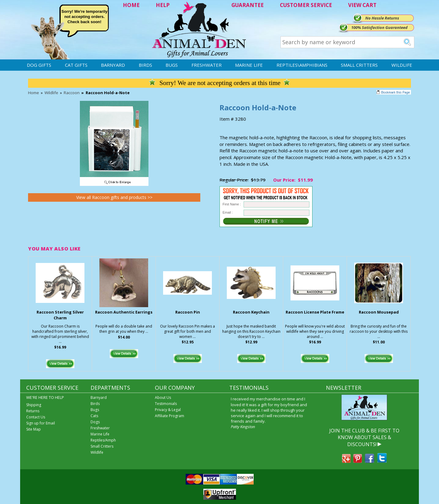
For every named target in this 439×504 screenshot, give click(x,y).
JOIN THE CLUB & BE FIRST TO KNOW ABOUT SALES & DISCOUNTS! (364, 437)
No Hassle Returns (382, 18)
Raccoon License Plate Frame (315, 312)
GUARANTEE (248, 5)
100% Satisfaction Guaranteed (379, 27)
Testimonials (166, 404)
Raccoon (72, 93)
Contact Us (36, 417)
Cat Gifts (76, 65)
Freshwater (207, 65)
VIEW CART (362, 5)
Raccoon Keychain (251, 312)
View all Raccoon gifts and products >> (114, 197)
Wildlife (402, 65)
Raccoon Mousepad (379, 312)
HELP (163, 5)
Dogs (95, 422)
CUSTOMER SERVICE (306, 5)
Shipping (34, 405)
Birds (145, 65)
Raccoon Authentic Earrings (124, 312)
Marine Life (249, 65)
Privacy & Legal (168, 410)
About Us (163, 398)
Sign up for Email (41, 423)
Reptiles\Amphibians (302, 65)
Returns (33, 411)
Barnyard (113, 65)
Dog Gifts (39, 65)
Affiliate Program (170, 416)
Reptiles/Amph (103, 440)
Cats (94, 416)
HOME (131, 5)
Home (34, 93)
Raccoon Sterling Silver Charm (60, 315)
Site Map (34, 429)
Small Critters (359, 65)
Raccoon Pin (188, 312)
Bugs (172, 65)
